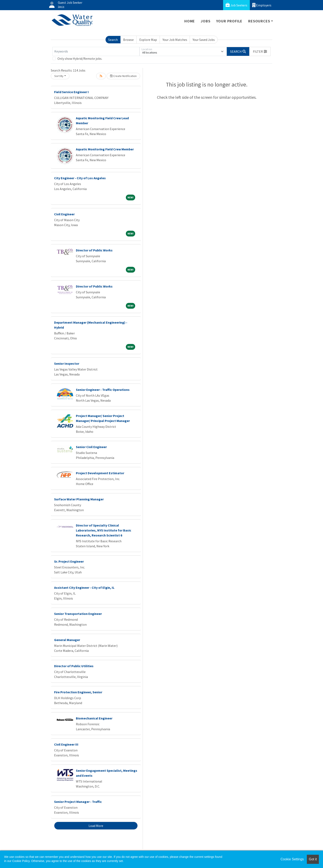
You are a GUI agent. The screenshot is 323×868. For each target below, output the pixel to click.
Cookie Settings (292, 859)
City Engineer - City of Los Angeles (80, 178)
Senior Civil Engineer (91, 447)
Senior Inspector (67, 363)
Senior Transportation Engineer (78, 614)
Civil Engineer (64, 214)
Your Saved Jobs (204, 40)
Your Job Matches (175, 40)
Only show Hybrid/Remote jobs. (80, 59)
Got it (313, 859)
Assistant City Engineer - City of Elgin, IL (84, 588)
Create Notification (123, 76)
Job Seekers (236, 5)
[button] (260, 51)
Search (113, 40)
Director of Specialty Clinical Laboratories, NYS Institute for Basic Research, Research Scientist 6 (104, 530)
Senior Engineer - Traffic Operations (103, 390)
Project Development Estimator (100, 473)
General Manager (67, 640)
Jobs (205, 21)
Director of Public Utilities (74, 666)
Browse (128, 40)
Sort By (59, 76)
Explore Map (148, 40)
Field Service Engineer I (71, 92)
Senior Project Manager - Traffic (78, 802)
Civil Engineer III (66, 744)
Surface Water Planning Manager (79, 499)
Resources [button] (259, 21)
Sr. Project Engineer (69, 561)
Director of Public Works (94, 250)
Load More (96, 826)
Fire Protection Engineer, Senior (78, 692)
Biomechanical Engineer (94, 718)
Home (190, 21)
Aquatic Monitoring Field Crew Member (105, 149)
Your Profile (229, 21)
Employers (262, 5)
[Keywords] (96, 51)
